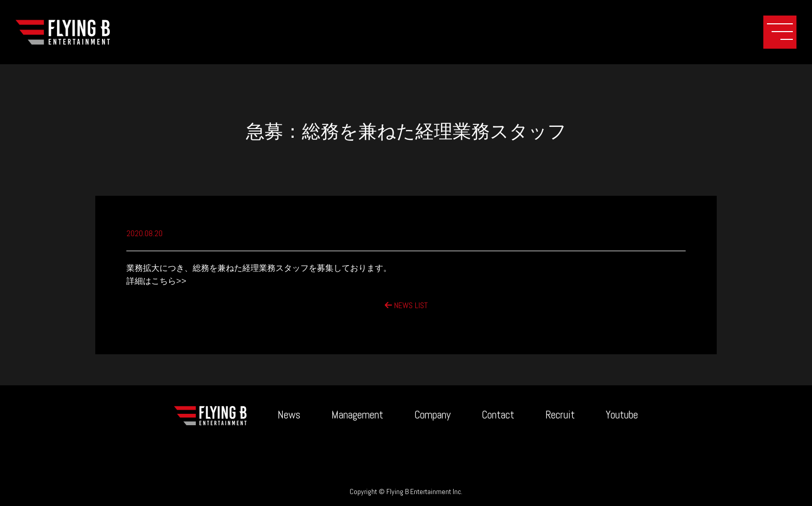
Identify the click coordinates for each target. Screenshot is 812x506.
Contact (498, 415)
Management (357, 415)
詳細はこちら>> (156, 281)
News (289, 415)
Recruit (560, 415)
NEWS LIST (406, 305)
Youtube (622, 415)
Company (432, 415)
